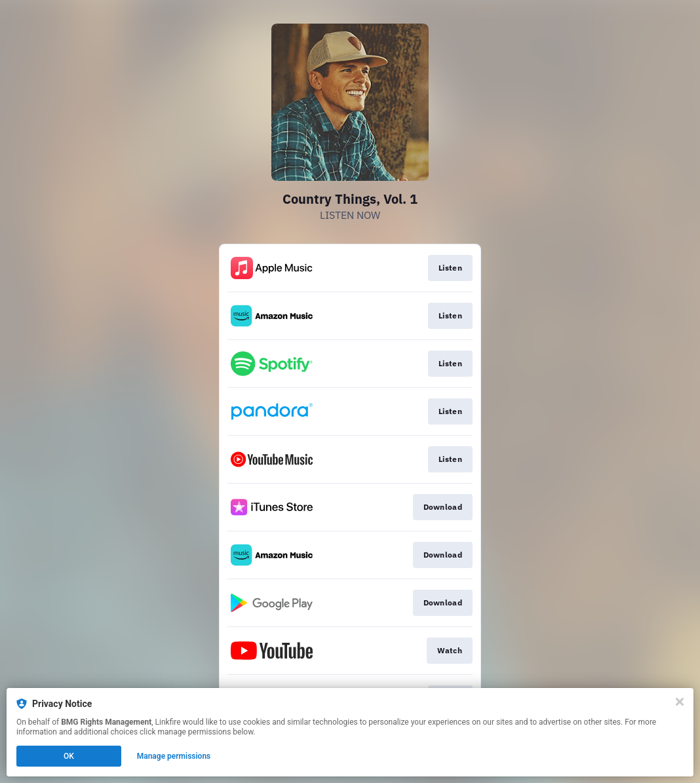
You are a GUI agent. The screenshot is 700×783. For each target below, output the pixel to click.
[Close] (680, 702)
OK (69, 756)
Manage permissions (174, 756)
